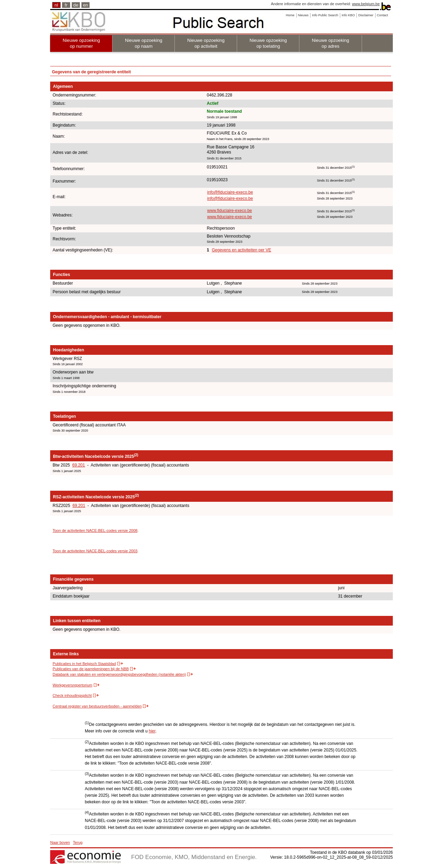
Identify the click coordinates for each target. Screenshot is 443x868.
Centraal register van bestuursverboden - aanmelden (97, 706)
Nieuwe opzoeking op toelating (268, 43)
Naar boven (60, 842)
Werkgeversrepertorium (73, 685)
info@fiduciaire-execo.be (230, 192)
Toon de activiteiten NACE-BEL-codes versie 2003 (95, 551)
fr (66, 5)
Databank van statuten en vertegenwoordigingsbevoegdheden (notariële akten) (119, 674)
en (86, 5)
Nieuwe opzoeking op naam (144, 43)
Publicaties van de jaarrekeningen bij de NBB (91, 669)
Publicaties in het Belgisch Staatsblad (84, 664)
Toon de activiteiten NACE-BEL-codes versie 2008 (95, 530)
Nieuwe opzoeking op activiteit (206, 43)
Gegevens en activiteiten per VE (241, 250)
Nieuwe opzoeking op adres (331, 43)
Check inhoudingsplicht (72, 695)
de (76, 5)
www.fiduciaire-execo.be (230, 211)
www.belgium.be (366, 4)
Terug (78, 842)
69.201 (79, 465)
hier (152, 731)
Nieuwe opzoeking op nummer (81, 43)
